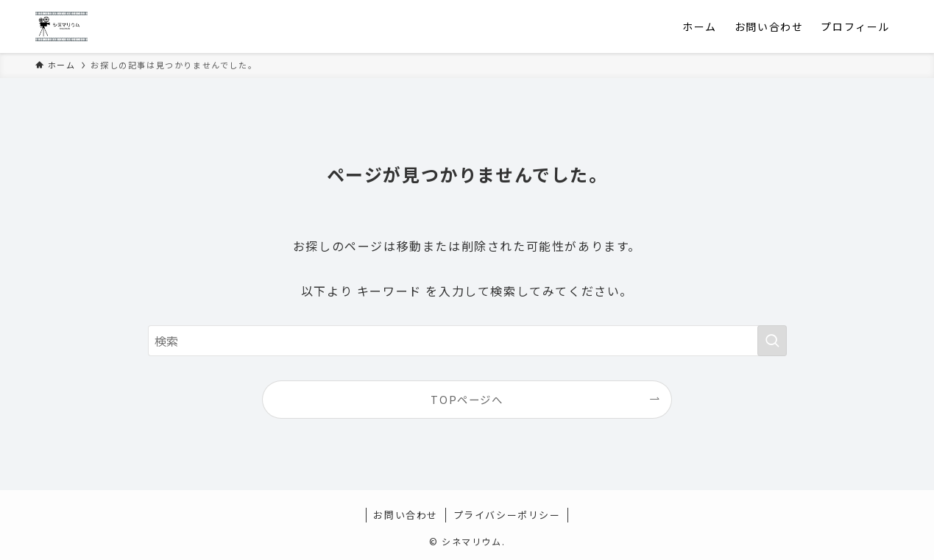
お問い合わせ (406, 515)
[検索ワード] (467, 341)
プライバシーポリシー (507, 515)
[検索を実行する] (772, 341)
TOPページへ (467, 399)
